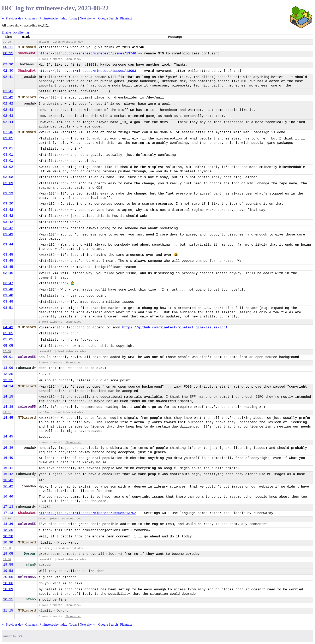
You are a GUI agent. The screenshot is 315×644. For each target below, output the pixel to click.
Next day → (88, 18)
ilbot (20, 636)
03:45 (8, 255)
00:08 (7, 42)
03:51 (8, 308)
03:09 (8, 183)
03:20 (8, 204)
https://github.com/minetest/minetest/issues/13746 (87, 54)
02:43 (8, 110)
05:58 (7, 351)
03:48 (8, 290)
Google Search (108, 18)
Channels (31, 18)
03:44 (8, 245)
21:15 (8, 611)
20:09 (8, 589)
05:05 (8, 333)
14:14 (8, 387)
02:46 (8, 132)
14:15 (8, 397)
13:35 (8, 374)
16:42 (8, 474)
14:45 (8, 418)
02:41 (8, 77)
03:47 (8, 283)
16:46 (8, 497)
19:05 (8, 554)
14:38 (8, 407)
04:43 (8, 327)
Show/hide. (73, 59)
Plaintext (126, 18)
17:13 (8, 507)
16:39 (8, 448)
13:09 (8, 368)
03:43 (8, 234)
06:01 (8, 357)
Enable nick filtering (15, 32)
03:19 (8, 193)
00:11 (8, 47)
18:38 (8, 536)
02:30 (8, 65)
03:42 (8, 210)
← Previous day (12, 18)
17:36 (7, 519)
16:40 (8, 458)
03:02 (8, 167)
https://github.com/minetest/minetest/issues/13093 (87, 71)
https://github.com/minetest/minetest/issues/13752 (87, 513)
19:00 (7, 548)
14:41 (7, 413)
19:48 (7, 559)
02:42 (8, 97)
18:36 (8, 524)
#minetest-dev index (53, 18)
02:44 (8, 122)
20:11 (8, 600)
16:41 (8, 468)
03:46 (8, 273)
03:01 (8, 138)
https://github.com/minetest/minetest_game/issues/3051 (175, 328)
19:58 (8, 565)
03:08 (8, 177)
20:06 (8, 577)
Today (73, 18)
